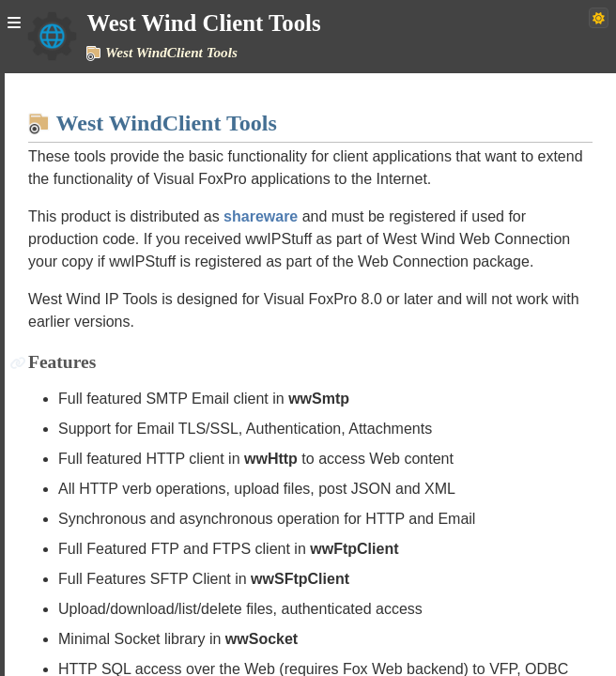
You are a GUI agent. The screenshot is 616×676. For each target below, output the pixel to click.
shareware (261, 216)
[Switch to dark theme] (599, 18)
